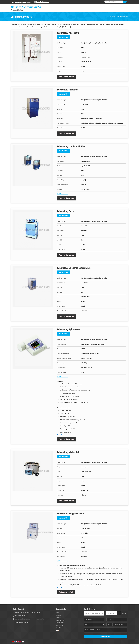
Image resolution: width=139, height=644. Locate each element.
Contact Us (59, 625)
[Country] (94, 624)
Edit (124, 613)
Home (107, 17)
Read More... (61, 435)
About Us (59, 615)
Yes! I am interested (67, 77)
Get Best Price (64, 37)
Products (112, 17)
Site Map (58, 628)
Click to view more (62, 194)
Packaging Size (60, 620)
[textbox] (119, 613)
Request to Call (66, 592)
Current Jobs (60, 623)
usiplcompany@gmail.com (23, 2)
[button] (43, 2)
